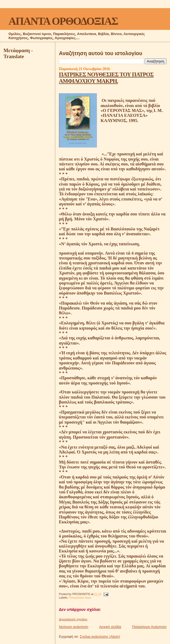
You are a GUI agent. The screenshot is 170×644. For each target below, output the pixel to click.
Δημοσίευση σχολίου (73, 619)
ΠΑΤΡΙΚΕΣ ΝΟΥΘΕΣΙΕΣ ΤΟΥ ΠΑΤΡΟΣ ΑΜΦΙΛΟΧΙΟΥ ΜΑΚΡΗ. (106, 78)
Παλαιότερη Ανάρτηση (149, 627)
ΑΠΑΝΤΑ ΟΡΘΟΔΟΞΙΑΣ (63, 21)
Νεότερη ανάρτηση (74, 627)
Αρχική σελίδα (110, 627)
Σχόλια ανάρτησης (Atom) (100, 637)
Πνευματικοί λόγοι (80, 598)
